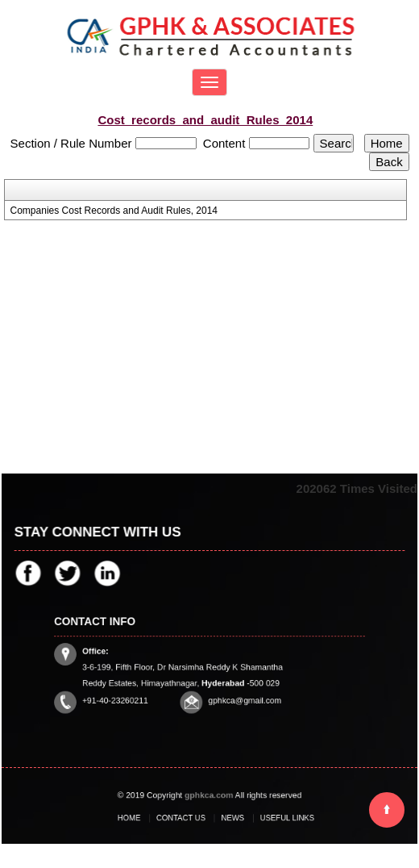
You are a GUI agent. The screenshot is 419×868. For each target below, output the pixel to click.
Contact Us (187, 818)
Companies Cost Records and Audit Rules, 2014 (114, 211)
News (228, 818)
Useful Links (272, 818)
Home (145, 818)
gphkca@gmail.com (238, 694)
